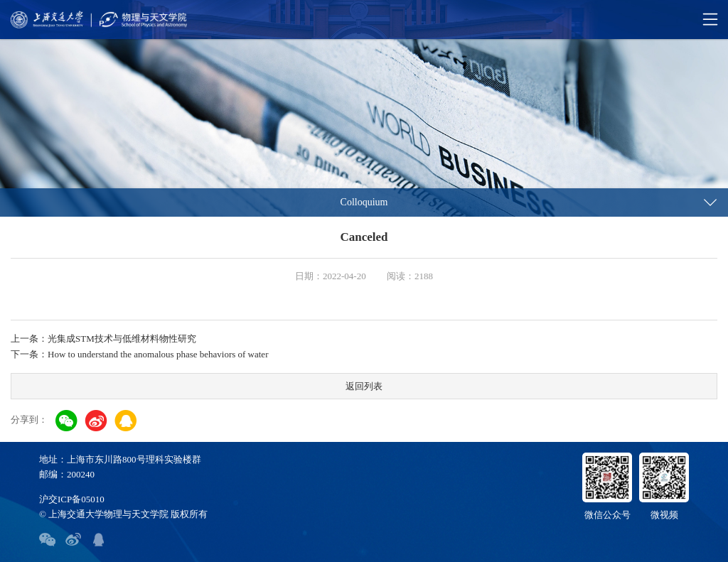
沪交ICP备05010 (72, 499)
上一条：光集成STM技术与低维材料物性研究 (103, 339)
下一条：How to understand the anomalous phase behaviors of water (139, 354)
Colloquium (364, 202)
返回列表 (364, 386)
